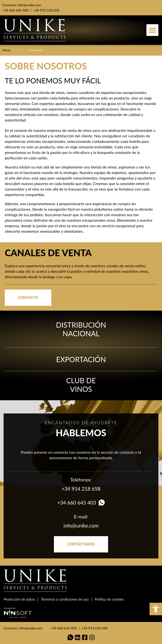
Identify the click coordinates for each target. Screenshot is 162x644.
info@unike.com (29, 5)
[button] (152, 30)
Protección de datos (19, 599)
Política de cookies (109, 599)
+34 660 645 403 (15, 10)
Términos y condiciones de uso (65, 599)
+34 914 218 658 (46, 10)
